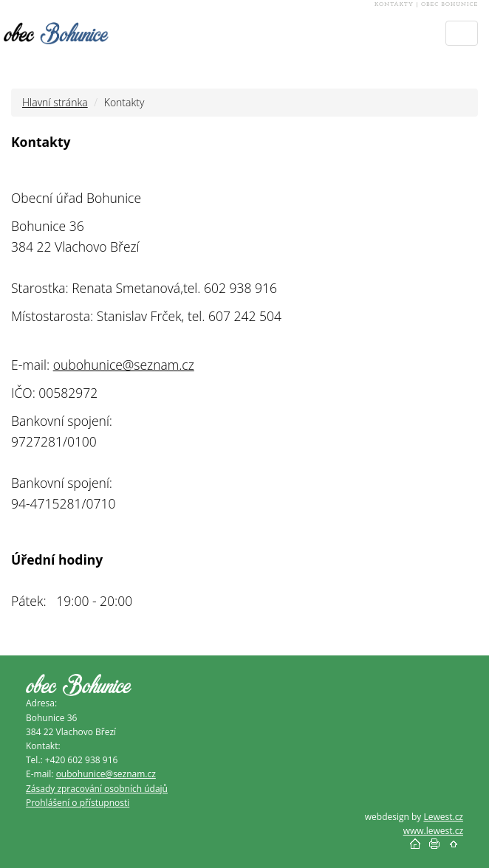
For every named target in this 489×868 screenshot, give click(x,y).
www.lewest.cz (433, 831)
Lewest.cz (443, 817)
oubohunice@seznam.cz (124, 365)
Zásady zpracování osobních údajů (97, 789)
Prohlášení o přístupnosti (78, 803)
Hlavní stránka (55, 102)
